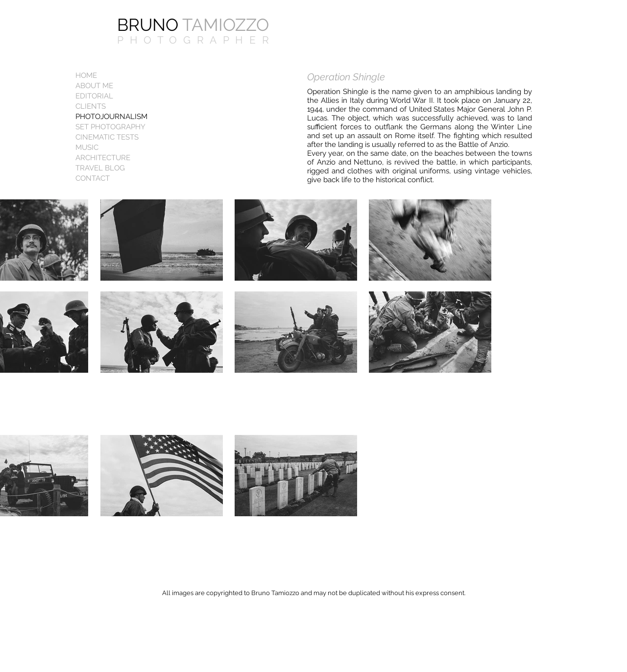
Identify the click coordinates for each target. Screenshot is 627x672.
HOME (86, 75)
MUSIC (87, 147)
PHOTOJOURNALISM (111, 117)
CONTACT (93, 178)
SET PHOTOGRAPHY (110, 127)
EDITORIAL (94, 96)
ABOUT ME (94, 86)
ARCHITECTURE (103, 158)
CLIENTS (91, 106)
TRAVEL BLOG (100, 168)
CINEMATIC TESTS (107, 137)
